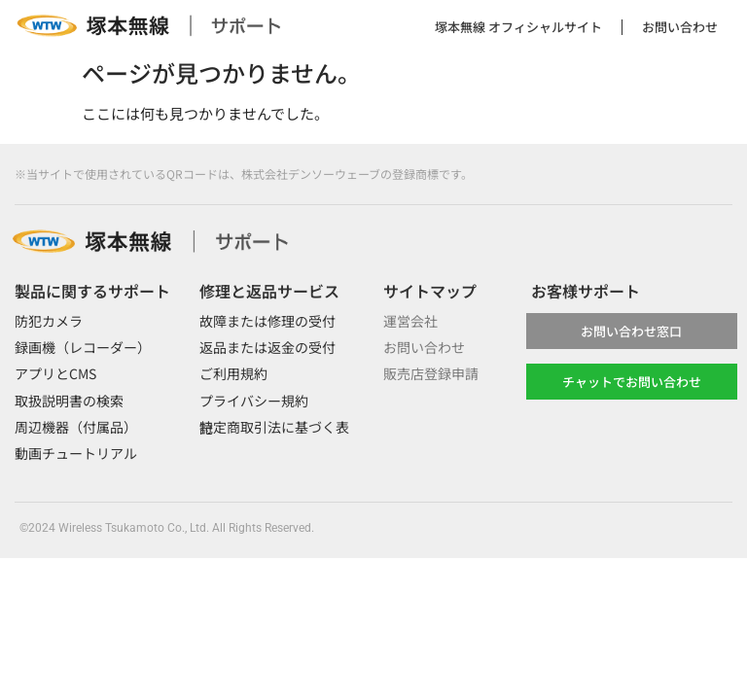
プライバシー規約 (254, 401)
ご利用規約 (233, 373)
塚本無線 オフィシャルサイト (518, 27)
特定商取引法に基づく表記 (274, 427)
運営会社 (410, 321)
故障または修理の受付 (267, 321)
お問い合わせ (680, 27)
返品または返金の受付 (267, 347)
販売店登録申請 (431, 373)
